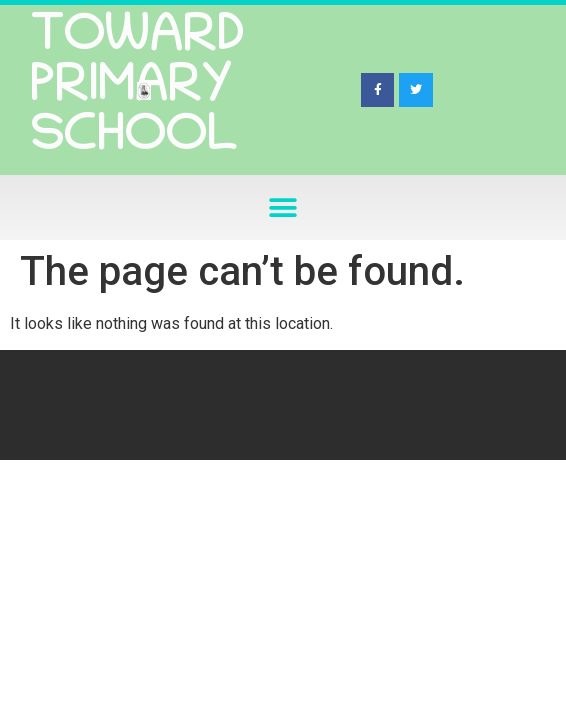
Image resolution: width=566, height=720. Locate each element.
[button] (283, 207)
